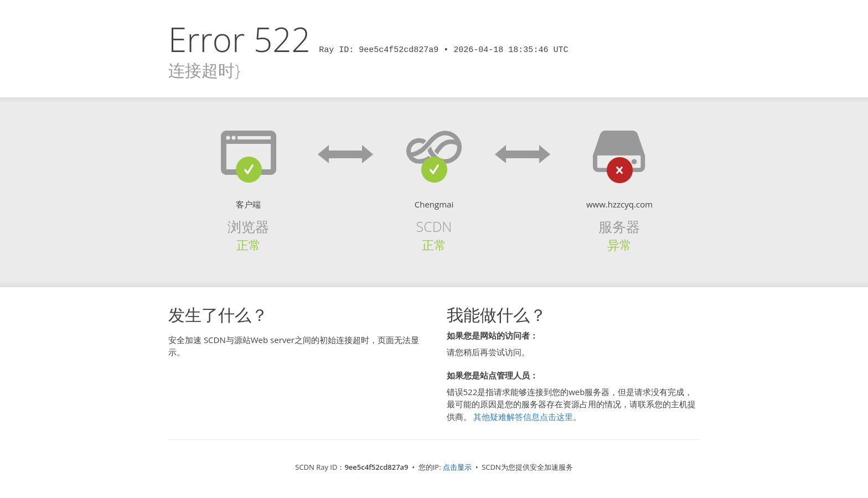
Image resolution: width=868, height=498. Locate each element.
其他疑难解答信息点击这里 (523, 417)
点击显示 (457, 467)
